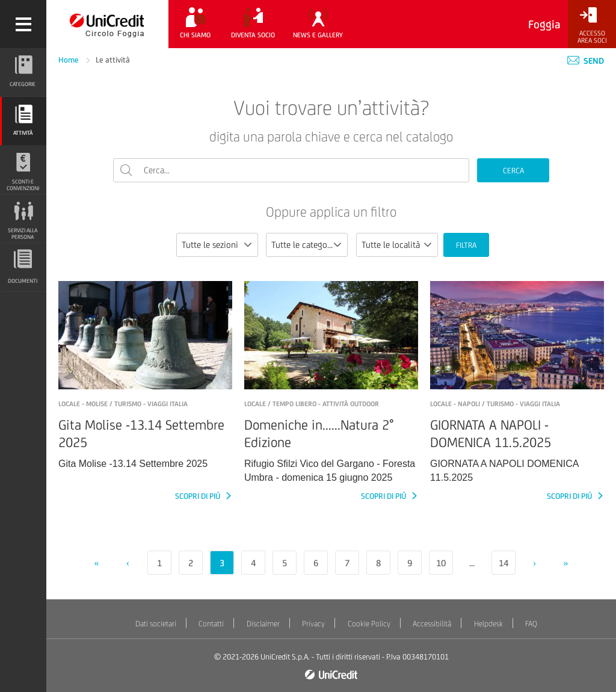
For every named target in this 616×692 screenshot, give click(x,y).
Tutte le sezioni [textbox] (210, 245)
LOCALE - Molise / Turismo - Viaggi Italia (123, 404)
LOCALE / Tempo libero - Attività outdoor (312, 404)
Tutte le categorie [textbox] (304, 245)
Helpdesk (488, 624)
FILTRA (466, 245)
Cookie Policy (369, 624)
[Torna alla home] (107, 24)
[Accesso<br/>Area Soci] (592, 26)
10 (441, 563)
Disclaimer (263, 624)
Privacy (313, 624)
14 (504, 563)
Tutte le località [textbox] (391, 245)
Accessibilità (432, 624)
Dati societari (156, 624)
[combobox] (217, 245)
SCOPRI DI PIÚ (199, 496)
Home (69, 60)
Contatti (211, 624)
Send (586, 61)
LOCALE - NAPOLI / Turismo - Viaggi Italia (495, 404)
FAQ (531, 624)
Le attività (113, 60)
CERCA (513, 171)
